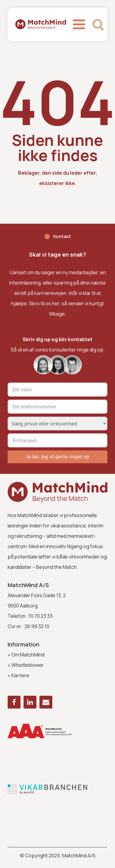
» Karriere (19, 675)
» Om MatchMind (26, 655)
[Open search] (98, 24)
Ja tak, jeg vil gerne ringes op (57, 457)
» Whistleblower (26, 665)
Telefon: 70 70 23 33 (30, 616)
